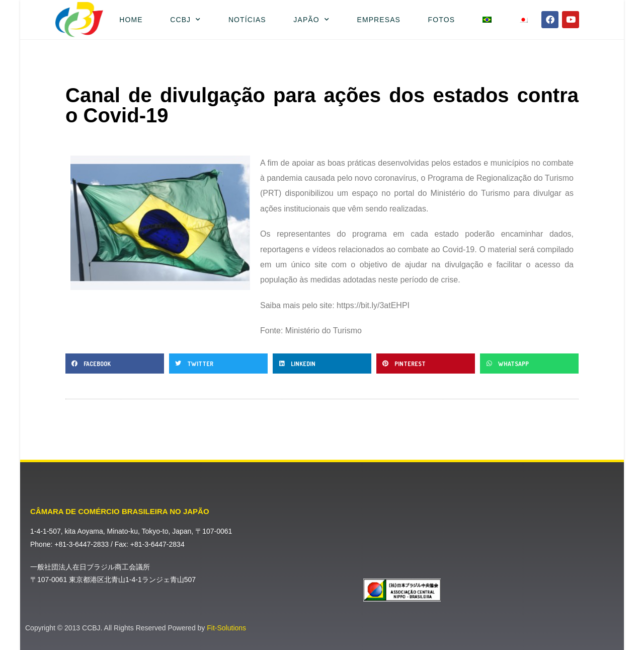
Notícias (247, 20)
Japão (311, 20)
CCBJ (185, 20)
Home (131, 20)
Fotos (441, 20)
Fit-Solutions (226, 628)
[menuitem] (487, 20)
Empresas (379, 20)
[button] (115, 364)
